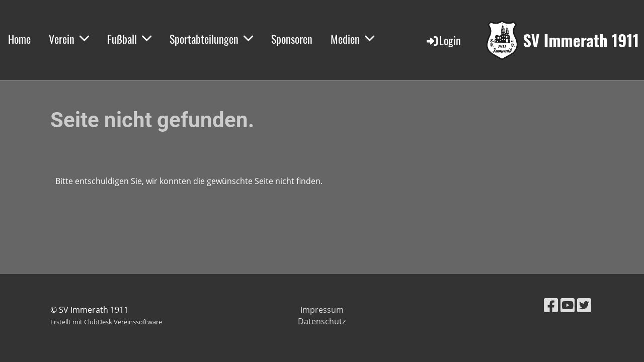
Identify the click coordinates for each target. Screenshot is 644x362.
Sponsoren (292, 39)
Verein (69, 39)
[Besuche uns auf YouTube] (568, 305)
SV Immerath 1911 (581, 40)
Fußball (129, 39)
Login (443, 40)
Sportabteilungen (211, 39)
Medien (352, 39)
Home (19, 39)
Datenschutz (322, 321)
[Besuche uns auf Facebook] (551, 305)
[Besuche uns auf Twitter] (584, 305)
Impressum (322, 310)
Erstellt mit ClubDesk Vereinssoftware (106, 322)
